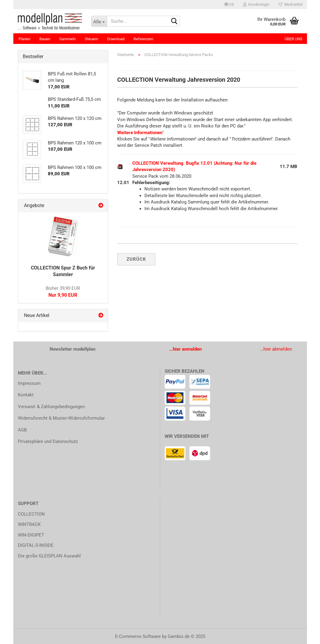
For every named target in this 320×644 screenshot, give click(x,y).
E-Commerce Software (138, 636)
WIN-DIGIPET (31, 535)
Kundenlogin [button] (256, 4)
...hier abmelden (276, 349)
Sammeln (68, 39)
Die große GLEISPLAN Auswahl (49, 556)
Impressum (29, 383)
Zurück (136, 259)
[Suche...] (99, 21)
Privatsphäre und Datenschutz (48, 441)
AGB (22, 430)
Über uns (294, 39)
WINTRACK (29, 524)
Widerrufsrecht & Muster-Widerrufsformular (61, 418)
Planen (24, 39)
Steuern (91, 39)
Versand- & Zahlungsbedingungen (51, 407)
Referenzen (143, 39)
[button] (229, 5)
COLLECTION (31, 514)
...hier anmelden (185, 349)
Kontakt (26, 395)
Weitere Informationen (140, 133)
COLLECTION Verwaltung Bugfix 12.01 (172, 163)
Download (116, 39)
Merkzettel (290, 4)
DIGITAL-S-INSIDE (36, 545)
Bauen (45, 39)
